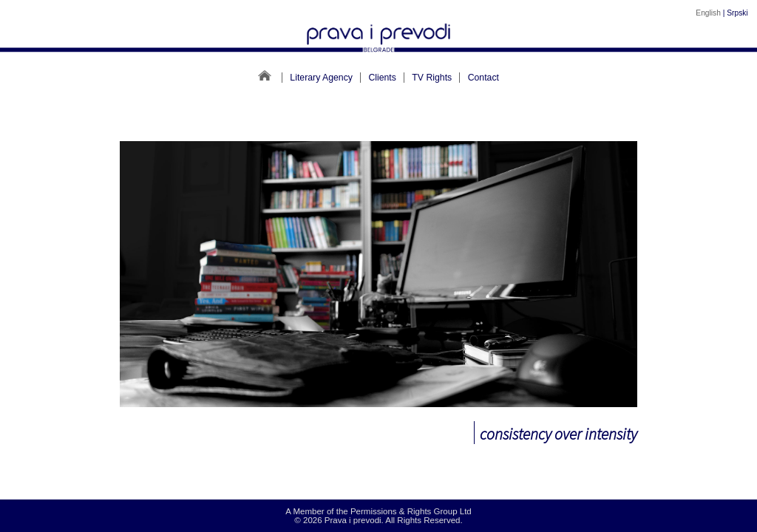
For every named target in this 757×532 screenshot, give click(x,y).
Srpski (737, 13)
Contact (483, 78)
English (708, 13)
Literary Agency (321, 78)
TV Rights (432, 78)
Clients (382, 78)
